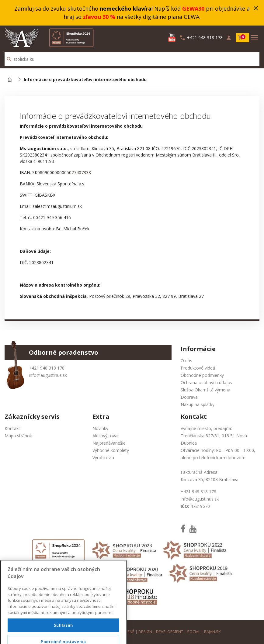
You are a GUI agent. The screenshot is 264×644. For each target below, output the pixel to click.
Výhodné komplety (111, 450)
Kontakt (12, 428)
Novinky (100, 428)
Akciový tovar (106, 436)
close (256, 8)
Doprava (189, 397)
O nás (186, 361)
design (145, 632)
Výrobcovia (103, 458)
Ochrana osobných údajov (207, 382)
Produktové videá (198, 368)
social (194, 632)
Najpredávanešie (109, 443)
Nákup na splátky (198, 404)
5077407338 (79, 172)
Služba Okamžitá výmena (205, 390)
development (170, 632)
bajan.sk (212, 632)
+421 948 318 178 (47, 368)
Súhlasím (63, 633)
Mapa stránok (18, 436)
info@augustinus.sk (48, 375)
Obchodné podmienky (202, 375)
